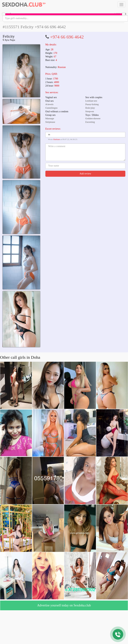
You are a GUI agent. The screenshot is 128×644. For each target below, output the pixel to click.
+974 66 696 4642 (67, 37)
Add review (85, 174)
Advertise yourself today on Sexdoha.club (64, 605)
